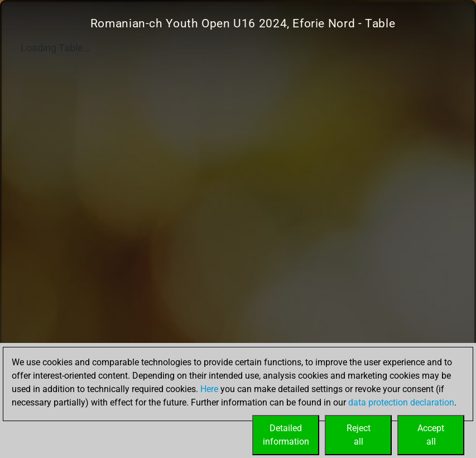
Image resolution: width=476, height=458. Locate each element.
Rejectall (359, 435)
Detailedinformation (286, 435)
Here (209, 389)
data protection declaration (401, 402)
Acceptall (431, 435)
